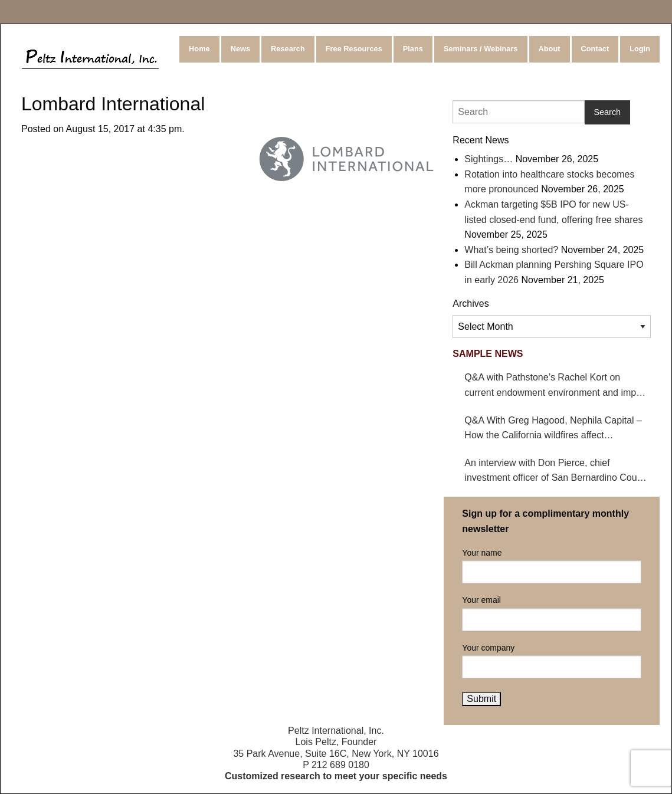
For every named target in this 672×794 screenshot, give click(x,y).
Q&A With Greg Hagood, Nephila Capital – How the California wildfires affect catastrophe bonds (553, 429)
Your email (552, 613)
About (550, 49)
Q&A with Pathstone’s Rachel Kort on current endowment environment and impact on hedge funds (556, 386)
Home (199, 49)
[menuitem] (200, 49)
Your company (552, 661)
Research (288, 49)
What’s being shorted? (511, 250)
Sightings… (489, 159)
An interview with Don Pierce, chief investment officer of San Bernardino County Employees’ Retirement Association (557, 472)
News (240, 49)
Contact (595, 49)
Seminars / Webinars (481, 49)
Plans (413, 49)
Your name (552, 566)
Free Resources (354, 49)
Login (640, 49)
